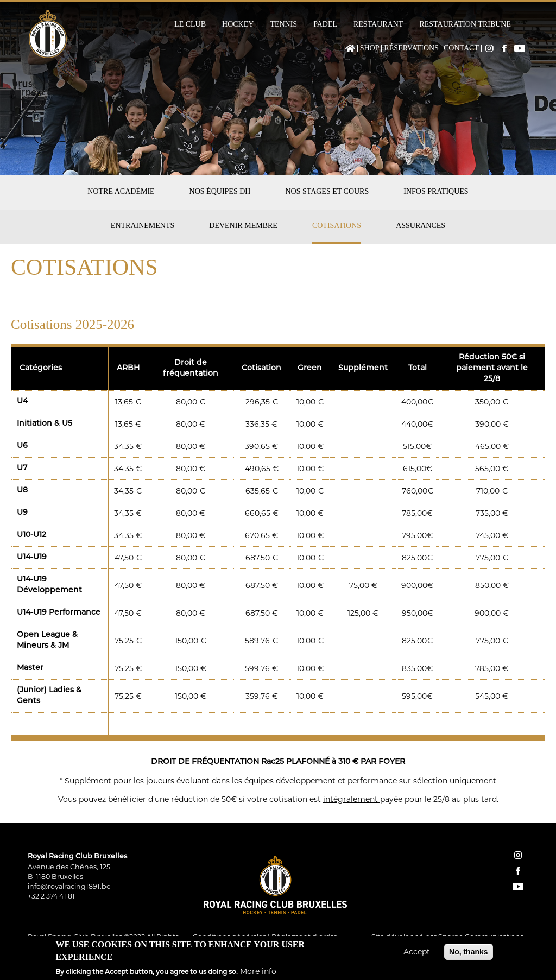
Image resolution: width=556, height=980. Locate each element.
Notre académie (121, 191)
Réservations (411, 48)
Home (350, 48)
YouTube (520, 48)
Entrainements (143, 226)
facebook (518, 871)
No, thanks (469, 955)
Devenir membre (243, 226)
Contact (461, 48)
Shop (370, 48)
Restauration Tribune (465, 24)
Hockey (238, 24)
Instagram (489, 48)
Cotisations (337, 226)
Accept (417, 955)
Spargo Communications (481, 937)
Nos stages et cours (327, 191)
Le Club (190, 24)
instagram (518, 855)
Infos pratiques (436, 191)
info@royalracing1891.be (69, 886)
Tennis (283, 24)
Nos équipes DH (220, 191)
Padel (325, 24)
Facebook (504, 48)
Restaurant (378, 24)
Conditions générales (229, 937)
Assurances (421, 226)
